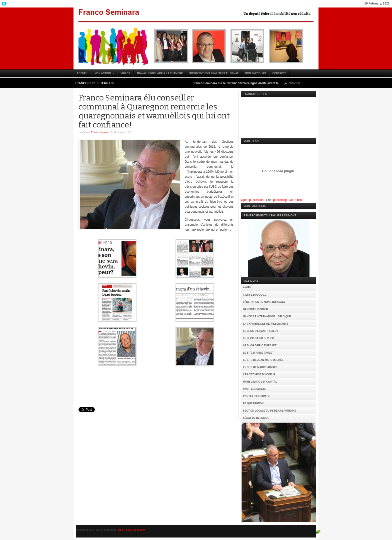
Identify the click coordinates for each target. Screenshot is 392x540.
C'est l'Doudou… (255, 295)
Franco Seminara (196, 38)
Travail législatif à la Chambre (160, 73)
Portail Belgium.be (257, 396)
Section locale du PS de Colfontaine (270, 411)
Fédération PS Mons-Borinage (264, 302)
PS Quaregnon (253, 403)
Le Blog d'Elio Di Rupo (259, 338)
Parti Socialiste (254, 389)
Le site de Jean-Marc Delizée (263, 360)
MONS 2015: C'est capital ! (261, 382)
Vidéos (125, 73)
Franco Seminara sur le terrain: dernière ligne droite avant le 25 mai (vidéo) (249, 83)
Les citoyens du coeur (259, 374)
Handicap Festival (256, 309)
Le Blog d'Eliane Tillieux (261, 331)
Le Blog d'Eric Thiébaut (260, 345)
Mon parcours (255, 73)
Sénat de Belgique (256, 418)
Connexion (140, 530)
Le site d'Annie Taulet (258, 353)
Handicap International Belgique (267, 316)
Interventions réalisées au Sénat (214, 73)
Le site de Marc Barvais (260, 367)
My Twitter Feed (4, 4)
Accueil (82, 73)
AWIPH (247, 287)
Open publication (252, 200)
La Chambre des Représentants (266, 324)
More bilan (296, 200)
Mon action (103, 75)
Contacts (279, 73)
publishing (280, 200)
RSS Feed (124, 530)
